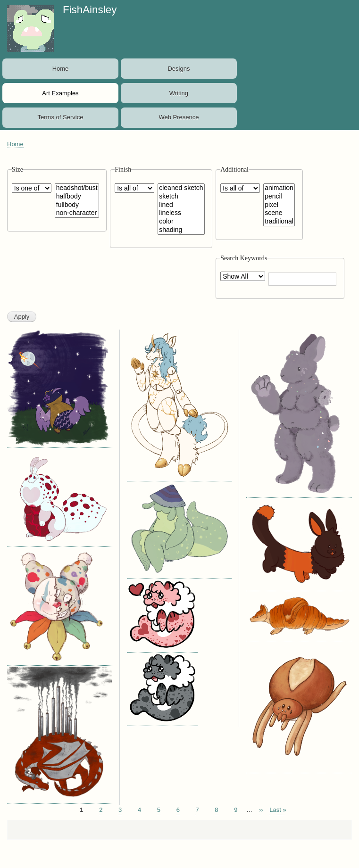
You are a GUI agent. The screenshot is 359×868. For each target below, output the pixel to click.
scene (279, 213)
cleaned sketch (181, 188)
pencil (279, 197)
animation (279, 188)
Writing (179, 93)
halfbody (77, 197)
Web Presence (179, 117)
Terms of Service (61, 117)
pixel (279, 205)
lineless (181, 213)
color (181, 222)
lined (181, 205)
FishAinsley (90, 10)
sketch (181, 197)
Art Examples (60, 93)
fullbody (77, 205)
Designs (179, 69)
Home (61, 69)
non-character (77, 213)
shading (181, 230)
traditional (279, 222)
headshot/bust (77, 188)
